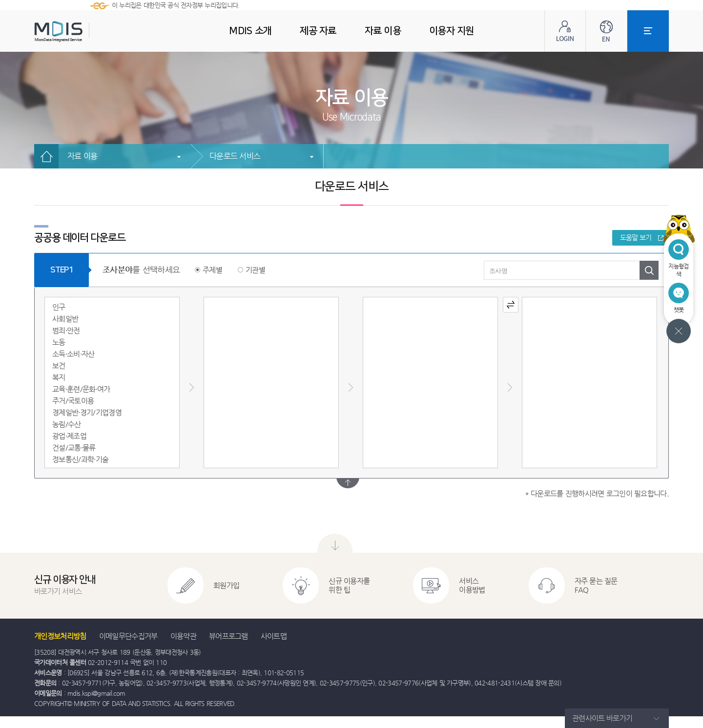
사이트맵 (274, 636)
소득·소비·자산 (73, 354)
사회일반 (65, 319)
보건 (59, 365)
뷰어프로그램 (228, 636)
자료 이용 (82, 156)
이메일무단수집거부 (128, 636)
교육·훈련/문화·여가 (81, 389)
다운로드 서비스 (235, 156)
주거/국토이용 (73, 401)
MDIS (83, 31)
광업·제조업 (69, 436)
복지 (59, 377)
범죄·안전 (66, 330)
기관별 (255, 270)
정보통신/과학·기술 (80, 459)
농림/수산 (67, 424)
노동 (59, 342)
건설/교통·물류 (74, 447)
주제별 (212, 270)
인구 (59, 307)
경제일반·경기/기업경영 (87, 412)
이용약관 (183, 636)
